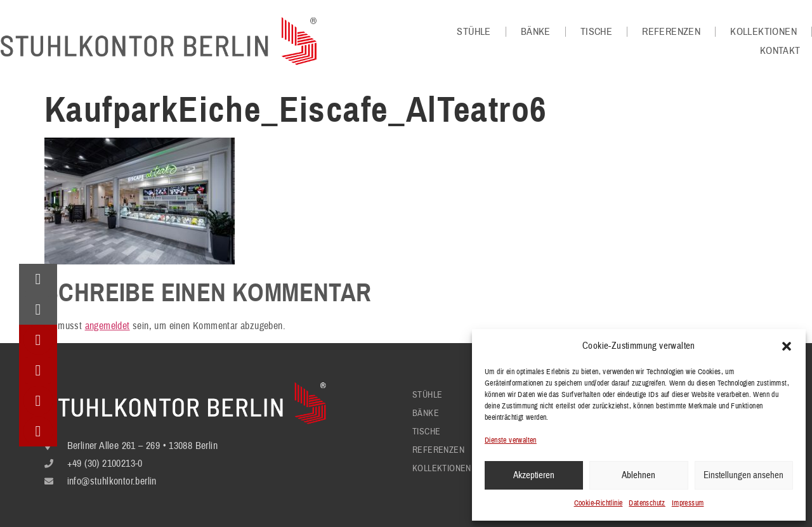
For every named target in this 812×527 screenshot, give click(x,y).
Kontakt (780, 51)
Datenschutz (647, 503)
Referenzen (671, 32)
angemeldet (108, 326)
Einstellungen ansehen (743, 475)
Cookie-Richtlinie (599, 503)
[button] (787, 346)
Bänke (536, 32)
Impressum (688, 503)
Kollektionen (763, 32)
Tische (596, 32)
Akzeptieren (534, 475)
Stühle (474, 32)
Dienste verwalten (511, 440)
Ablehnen (638, 475)
